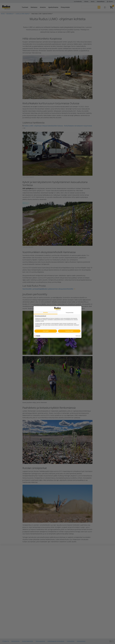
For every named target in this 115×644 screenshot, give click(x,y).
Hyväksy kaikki (69, 331)
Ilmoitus (46, 312)
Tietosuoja (78, 336)
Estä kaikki (46, 331)
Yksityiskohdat (69, 313)
